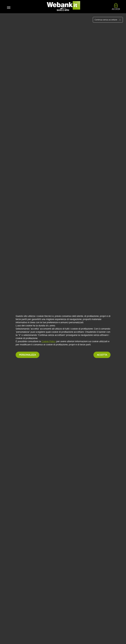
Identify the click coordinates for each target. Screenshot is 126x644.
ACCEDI (116, 8)
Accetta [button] (102, 355)
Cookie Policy (49, 341)
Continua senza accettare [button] (106, 20)
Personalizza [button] (28, 355)
